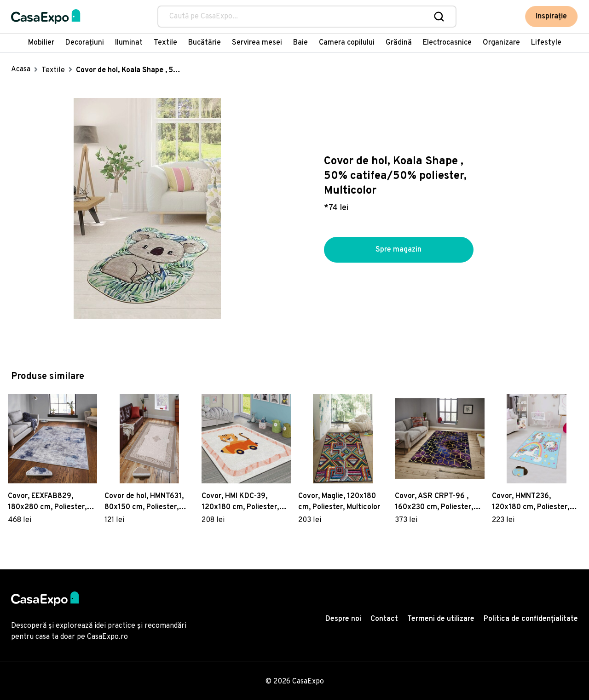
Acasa (21, 69)
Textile (165, 43)
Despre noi (343, 619)
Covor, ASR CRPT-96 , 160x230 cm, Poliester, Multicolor (434, 502)
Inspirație (552, 17)
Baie (300, 43)
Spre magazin (398, 250)
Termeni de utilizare (441, 619)
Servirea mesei (257, 43)
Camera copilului (347, 43)
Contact (384, 619)
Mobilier (41, 43)
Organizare (501, 43)
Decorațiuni (85, 43)
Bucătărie (205, 43)
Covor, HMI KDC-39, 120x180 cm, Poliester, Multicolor (240, 502)
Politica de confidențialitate (531, 619)
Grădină (399, 43)
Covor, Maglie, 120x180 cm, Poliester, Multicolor (339, 502)
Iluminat (129, 43)
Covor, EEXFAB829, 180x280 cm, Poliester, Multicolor (47, 502)
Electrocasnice (447, 43)
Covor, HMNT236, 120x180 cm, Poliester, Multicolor (531, 502)
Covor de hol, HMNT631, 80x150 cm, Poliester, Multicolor (144, 502)
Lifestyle (546, 43)
